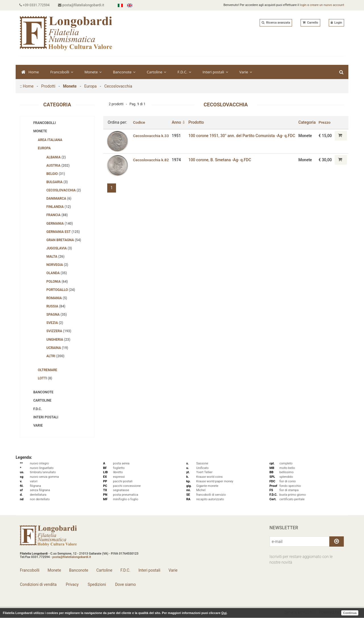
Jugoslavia (59, 248)
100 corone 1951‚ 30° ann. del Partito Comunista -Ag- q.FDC (237, 138)
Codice (139, 122)
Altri (55, 356)
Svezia (55, 323)
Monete (93, 72)
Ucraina (57, 348)
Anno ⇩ (179, 122)
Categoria (307, 122)
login (303, 5)
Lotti (45, 378)
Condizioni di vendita (38, 584)
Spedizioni (96, 584)
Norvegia (57, 265)
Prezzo (325, 122)
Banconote (124, 72)
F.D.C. (184, 72)
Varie (246, 72)
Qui (224, 613)
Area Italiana (50, 140)
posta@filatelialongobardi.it (82, 5)
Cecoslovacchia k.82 (147, 162)
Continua (350, 613)
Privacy (72, 584)
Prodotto (197, 122)
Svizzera (59, 331)
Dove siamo (125, 584)
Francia (57, 215)
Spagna (57, 315)
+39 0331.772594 (35, 5)
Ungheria (58, 340)
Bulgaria (57, 182)
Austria (58, 166)
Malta (55, 257)
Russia (56, 306)
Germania (60, 224)
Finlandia (59, 207)
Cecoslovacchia (118, 86)
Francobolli (62, 72)
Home (30, 72)
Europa (90, 86)
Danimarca (59, 199)
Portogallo (61, 290)
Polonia (57, 282)
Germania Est (63, 232)
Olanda (57, 273)
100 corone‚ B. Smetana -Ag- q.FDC (221, 160)
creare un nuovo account (327, 5)
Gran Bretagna (64, 240)
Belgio (56, 174)
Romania (57, 298)
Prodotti (48, 86)
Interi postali (215, 72)
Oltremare (47, 370)
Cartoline (156, 72)
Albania (56, 157)
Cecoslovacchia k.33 (147, 138)
